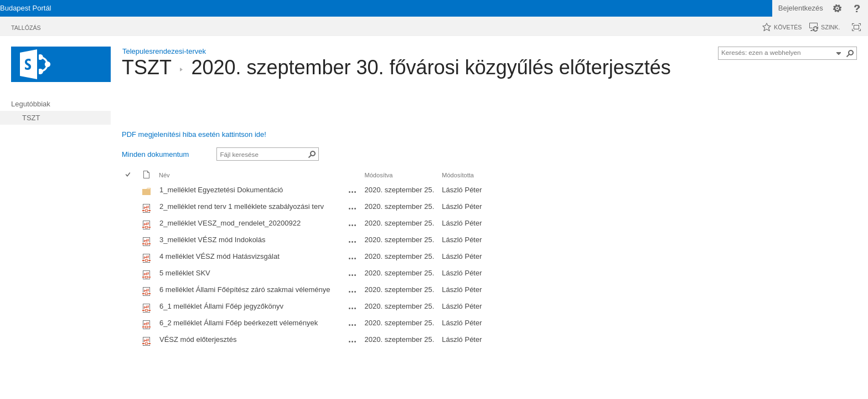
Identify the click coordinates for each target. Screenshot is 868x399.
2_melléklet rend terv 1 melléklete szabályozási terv (242, 206)
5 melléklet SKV (185, 273)
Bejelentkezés (801, 8)
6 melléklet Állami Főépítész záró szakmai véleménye (245, 290)
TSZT (146, 67)
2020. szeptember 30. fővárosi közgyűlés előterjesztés (431, 67)
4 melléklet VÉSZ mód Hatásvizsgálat (219, 256)
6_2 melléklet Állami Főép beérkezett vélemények (239, 323)
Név (164, 175)
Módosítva (379, 175)
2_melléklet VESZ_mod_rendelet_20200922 (230, 223)
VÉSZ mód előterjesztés (198, 339)
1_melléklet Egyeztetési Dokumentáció (221, 190)
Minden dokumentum (155, 154)
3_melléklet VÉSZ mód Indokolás (212, 240)
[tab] (26, 26)
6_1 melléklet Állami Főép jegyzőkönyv (221, 306)
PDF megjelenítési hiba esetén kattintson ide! (194, 134)
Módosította (458, 175)
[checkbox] (128, 191)
